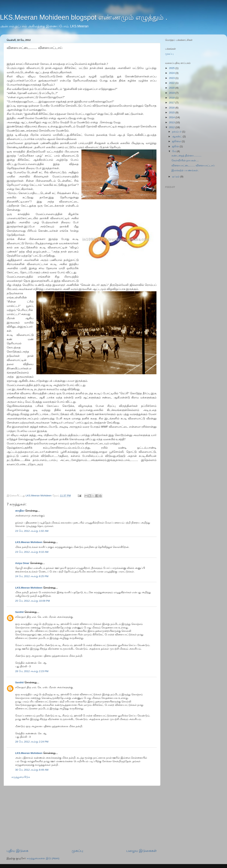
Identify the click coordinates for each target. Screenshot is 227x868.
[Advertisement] (82, 817)
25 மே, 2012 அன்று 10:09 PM (33, 601)
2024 (172, 73)
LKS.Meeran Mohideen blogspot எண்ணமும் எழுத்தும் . (84, 17)
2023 (172, 78)
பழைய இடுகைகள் (141, 851)
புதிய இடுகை (17, 851)
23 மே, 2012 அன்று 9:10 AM (32, 552)
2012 (172, 127)
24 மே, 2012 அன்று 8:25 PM (32, 576)
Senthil (19, 612)
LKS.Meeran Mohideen (29, 542)
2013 (172, 122)
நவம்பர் (177, 132)
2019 (172, 93)
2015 (172, 112)
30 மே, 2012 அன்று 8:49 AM (32, 770)
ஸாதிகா (20, 511)
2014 (172, 117)
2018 (172, 98)
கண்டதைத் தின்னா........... (186, 156)
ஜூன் (176, 146)
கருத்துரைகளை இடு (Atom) (43, 858)
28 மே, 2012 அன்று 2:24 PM (32, 742)
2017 (172, 103)
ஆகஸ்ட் (177, 136)
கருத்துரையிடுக (21, 777)
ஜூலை (177, 141)
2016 (172, 108)
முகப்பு (77, 851)
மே (174, 151)
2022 (172, 83)
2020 (172, 88)
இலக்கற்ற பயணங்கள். (185, 170)
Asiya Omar (22, 563)
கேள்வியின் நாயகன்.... (185, 160)
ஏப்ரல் (176, 177)
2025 (172, 68)
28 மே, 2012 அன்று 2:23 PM (32, 671)
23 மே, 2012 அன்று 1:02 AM (32, 531)
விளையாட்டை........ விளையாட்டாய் (193, 165)
